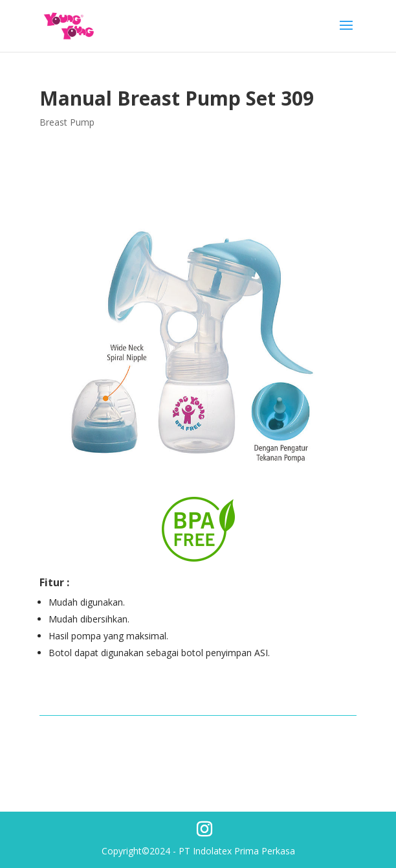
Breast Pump (67, 122)
